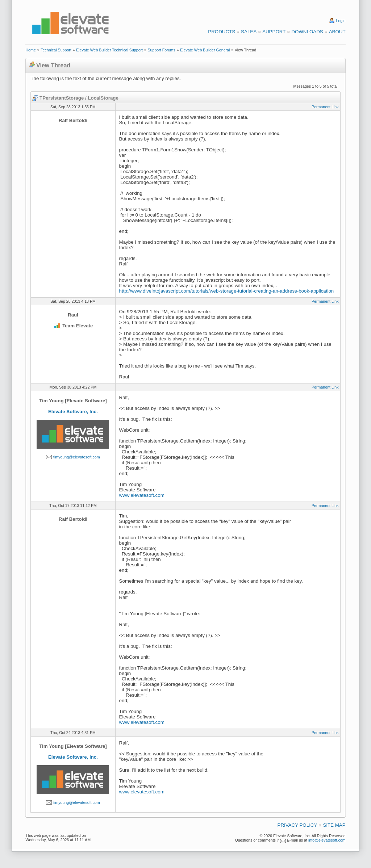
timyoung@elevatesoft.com (77, 457)
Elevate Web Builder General (205, 50)
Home (30, 50)
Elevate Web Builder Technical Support (109, 50)
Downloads (307, 32)
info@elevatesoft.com (327, 840)
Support (274, 32)
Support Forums (161, 50)
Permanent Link (325, 107)
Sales (249, 32)
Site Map (334, 825)
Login (341, 21)
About (337, 32)
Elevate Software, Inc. (73, 412)
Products (222, 32)
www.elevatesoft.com (142, 495)
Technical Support (56, 50)
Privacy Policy (297, 825)
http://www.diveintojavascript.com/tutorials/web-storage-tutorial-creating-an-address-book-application (227, 291)
